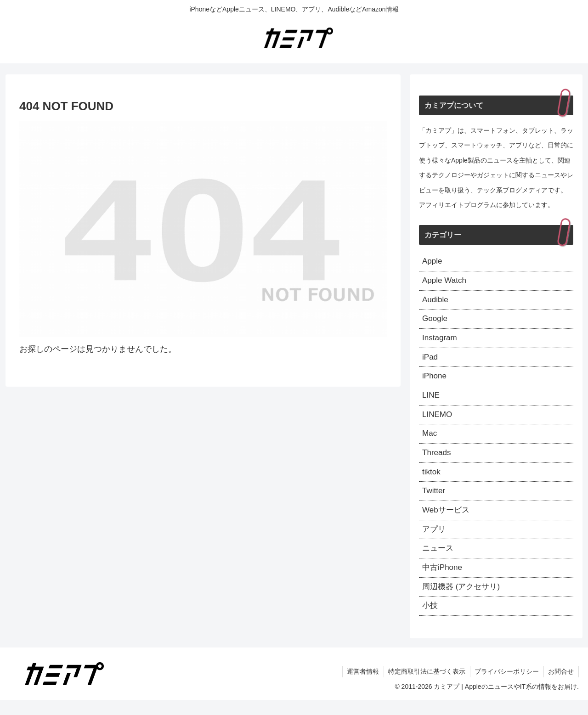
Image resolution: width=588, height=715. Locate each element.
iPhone (435, 382)
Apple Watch (445, 282)
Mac (430, 441)
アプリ (435, 541)
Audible (436, 302)
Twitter (434, 501)
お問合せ (561, 687)
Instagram (441, 342)
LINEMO (438, 421)
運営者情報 (362, 687)
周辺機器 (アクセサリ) (463, 601)
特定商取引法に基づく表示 (426, 687)
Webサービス (447, 521)
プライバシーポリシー (506, 687)
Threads (437, 461)
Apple (433, 262)
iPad (430, 361)
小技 (430, 620)
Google (435, 322)
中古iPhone (443, 581)
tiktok (432, 481)
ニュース (439, 561)
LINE (431, 401)
